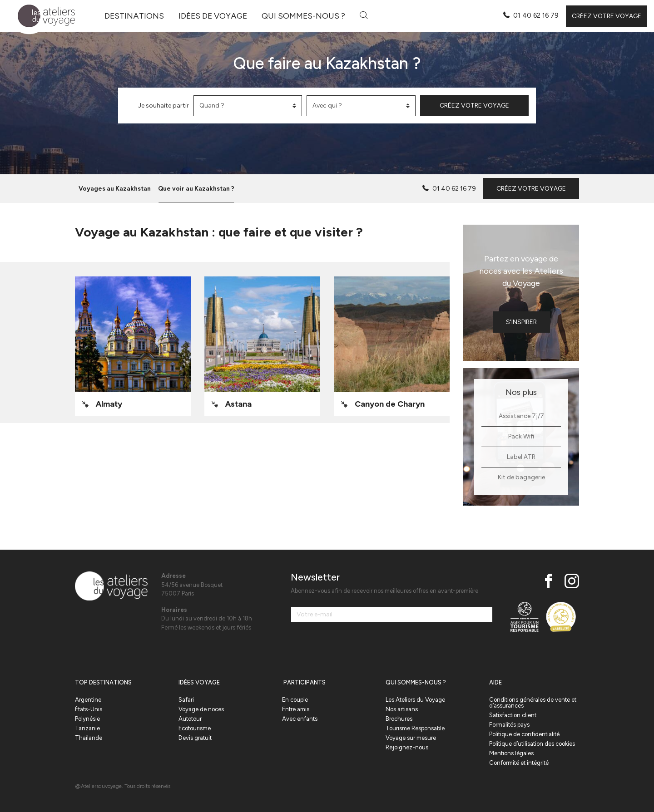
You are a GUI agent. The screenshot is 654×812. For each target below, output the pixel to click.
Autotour (190, 719)
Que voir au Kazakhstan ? (196, 188)
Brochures (399, 719)
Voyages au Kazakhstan (115, 188)
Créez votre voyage (607, 16)
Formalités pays (509, 725)
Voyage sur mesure (411, 738)
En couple (295, 700)
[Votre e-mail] (392, 614)
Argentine (88, 700)
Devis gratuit (195, 738)
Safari (186, 700)
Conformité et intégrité (519, 763)
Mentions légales (511, 753)
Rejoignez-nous (407, 747)
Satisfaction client (513, 715)
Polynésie (87, 719)
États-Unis (89, 709)
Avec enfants (300, 719)
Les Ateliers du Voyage (415, 700)
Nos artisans (402, 709)
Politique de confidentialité (524, 734)
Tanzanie (87, 728)
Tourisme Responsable (415, 728)
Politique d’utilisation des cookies (532, 744)
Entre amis (296, 709)
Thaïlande (89, 738)
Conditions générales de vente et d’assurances (533, 703)
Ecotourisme (195, 728)
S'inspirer (521, 322)
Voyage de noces (201, 709)
